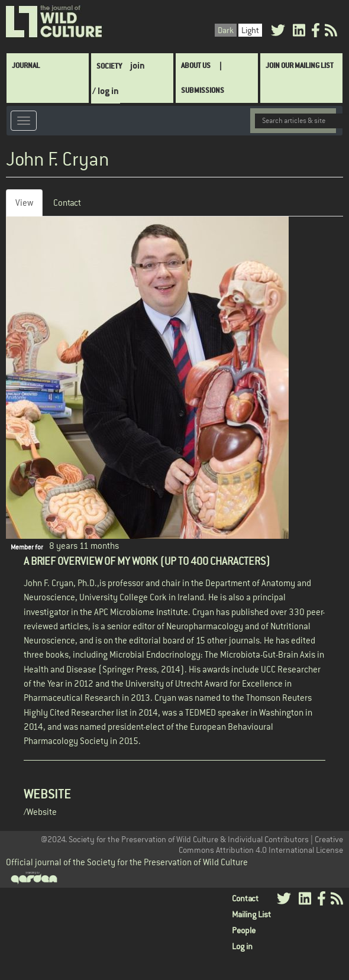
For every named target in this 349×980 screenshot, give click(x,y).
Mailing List (251, 914)
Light (250, 30)
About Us (196, 65)
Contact (67, 203)
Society (109, 66)
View (29, 206)
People (244, 930)
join (138, 65)
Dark (226, 30)
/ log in (106, 91)
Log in (242, 946)
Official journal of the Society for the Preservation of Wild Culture (127, 862)
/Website (40, 812)
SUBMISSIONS (203, 90)
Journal (26, 65)
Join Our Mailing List (300, 65)
